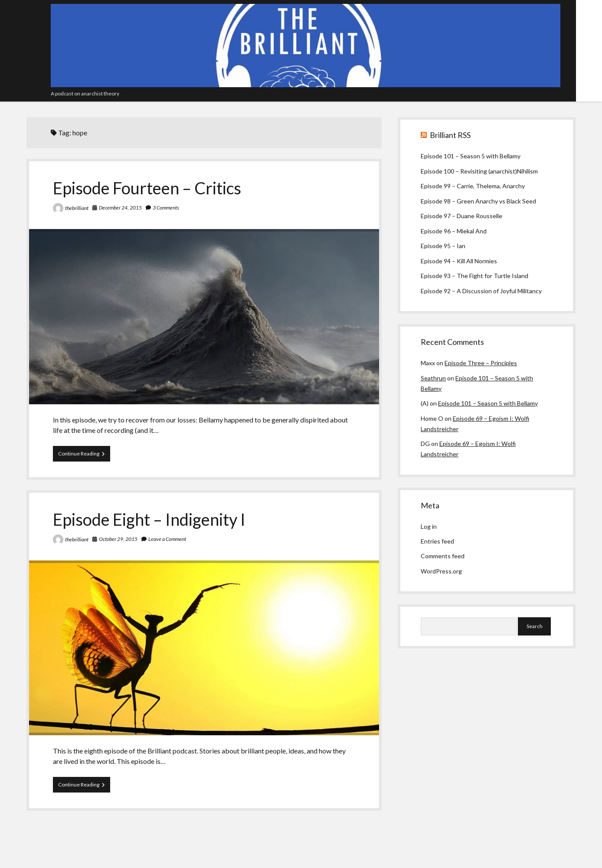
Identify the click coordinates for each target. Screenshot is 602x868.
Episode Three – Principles (481, 363)
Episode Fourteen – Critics (147, 188)
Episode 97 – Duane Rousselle (461, 216)
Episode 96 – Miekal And (454, 231)
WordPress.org (441, 571)
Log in (429, 526)
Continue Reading (84, 455)
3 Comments (166, 208)
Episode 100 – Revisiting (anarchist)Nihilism (479, 171)
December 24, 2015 (120, 208)
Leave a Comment (167, 539)
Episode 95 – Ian (443, 246)
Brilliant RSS (450, 135)
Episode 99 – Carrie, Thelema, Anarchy (473, 186)
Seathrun (433, 378)
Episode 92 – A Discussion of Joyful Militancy (481, 291)
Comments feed (443, 556)
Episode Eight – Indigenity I (149, 519)
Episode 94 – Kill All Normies (459, 261)
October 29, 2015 (118, 539)
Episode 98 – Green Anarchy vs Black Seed (478, 201)
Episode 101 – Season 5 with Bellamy (471, 156)
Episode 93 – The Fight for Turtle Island (474, 276)
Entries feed (437, 541)
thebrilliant (77, 208)
